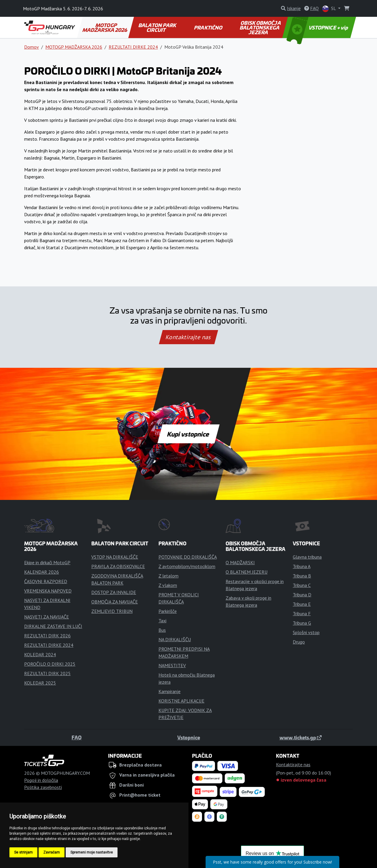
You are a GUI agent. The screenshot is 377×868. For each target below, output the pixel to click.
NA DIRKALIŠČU (175, 639)
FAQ (77, 737)
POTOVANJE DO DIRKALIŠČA (188, 557)
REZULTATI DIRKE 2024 (133, 47)
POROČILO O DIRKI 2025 (50, 664)
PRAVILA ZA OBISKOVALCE (118, 566)
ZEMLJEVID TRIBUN (112, 611)
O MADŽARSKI (240, 562)
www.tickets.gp (301, 737)
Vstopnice (189, 737)
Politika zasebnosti (43, 787)
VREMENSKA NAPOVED (48, 591)
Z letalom (168, 576)
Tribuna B (302, 576)
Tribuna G (302, 623)
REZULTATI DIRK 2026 (47, 636)
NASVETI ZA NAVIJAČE (47, 617)
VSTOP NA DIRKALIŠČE (115, 557)
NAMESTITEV (172, 665)
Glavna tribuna (307, 557)
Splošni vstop (306, 632)
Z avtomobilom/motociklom (187, 566)
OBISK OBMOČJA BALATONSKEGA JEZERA (261, 27)
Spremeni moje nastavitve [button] (92, 852)
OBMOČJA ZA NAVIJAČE (115, 602)
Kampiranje (170, 691)
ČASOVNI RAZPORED (46, 581)
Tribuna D (302, 595)
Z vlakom (168, 585)
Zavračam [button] (52, 852)
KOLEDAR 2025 (40, 683)
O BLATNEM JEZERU (247, 572)
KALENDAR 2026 (42, 572)
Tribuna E (302, 604)
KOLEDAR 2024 (40, 654)
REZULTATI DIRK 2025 (47, 673)
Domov (32, 47)
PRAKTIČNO (208, 27)
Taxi (162, 621)
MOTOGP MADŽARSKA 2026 (105, 27)
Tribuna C (302, 585)
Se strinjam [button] (23, 852)
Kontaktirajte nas (188, 337)
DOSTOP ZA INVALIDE (114, 592)
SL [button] (330, 9)
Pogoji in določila (41, 780)
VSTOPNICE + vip (318, 27)
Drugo (299, 642)
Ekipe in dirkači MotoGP (47, 562)
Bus (162, 630)
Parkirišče (168, 611)
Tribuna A (302, 566)
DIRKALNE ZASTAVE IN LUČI (53, 626)
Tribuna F (302, 613)
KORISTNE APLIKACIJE (181, 701)
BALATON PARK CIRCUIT (158, 27)
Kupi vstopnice (188, 434)
